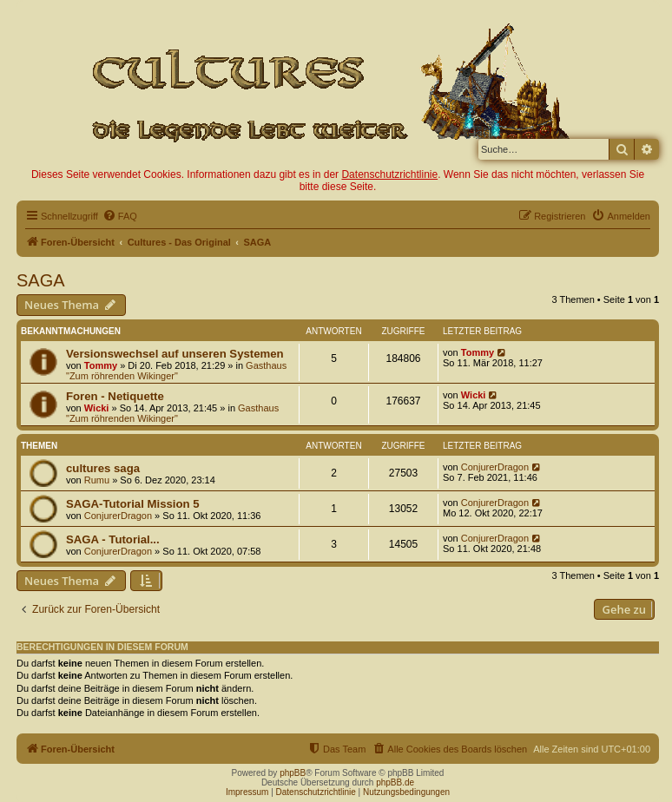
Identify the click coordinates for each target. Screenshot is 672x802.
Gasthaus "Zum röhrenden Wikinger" (176, 371)
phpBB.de (395, 782)
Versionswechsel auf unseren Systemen (175, 354)
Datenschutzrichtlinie (389, 174)
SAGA (41, 280)
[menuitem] (120, 216)
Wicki (97, 408)
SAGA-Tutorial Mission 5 (133, 504)
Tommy (101, 365)
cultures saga (103, 468)
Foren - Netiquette (115, 396)
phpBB (293, 773)
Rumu (97, 480)
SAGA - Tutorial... (113, 539)
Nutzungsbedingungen (406, 792)
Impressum (247, 792)
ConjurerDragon (495, 467)
